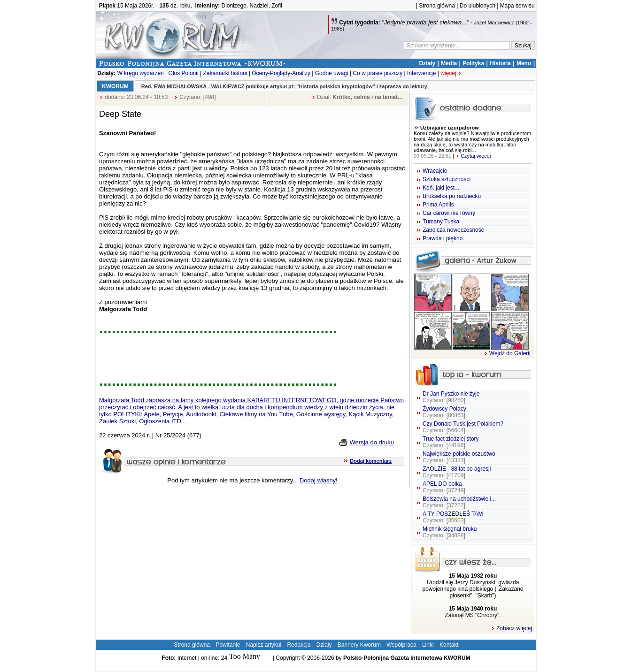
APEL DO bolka (444, 487)
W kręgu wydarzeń (140, 73)
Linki (428, 645)
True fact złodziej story (451, 442)
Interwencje (421, 73)
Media (449, 63)
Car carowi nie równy (449, 213)
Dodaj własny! (319, 480)
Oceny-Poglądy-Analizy (281, 73)
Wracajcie (435, 171)
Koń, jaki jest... (441, 188)
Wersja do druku (372, 442)
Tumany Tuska (441, 221)
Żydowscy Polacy (444, 412)
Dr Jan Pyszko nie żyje (451, 397)
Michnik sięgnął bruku (450, 532)
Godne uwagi (332, 73)
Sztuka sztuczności (447, 179)
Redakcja (299, 645)
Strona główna (437, 6)
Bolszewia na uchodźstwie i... (459, 502)
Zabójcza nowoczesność (453, 230)
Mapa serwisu (517, 6)
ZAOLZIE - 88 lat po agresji (457, 472)
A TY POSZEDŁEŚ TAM (453, 517)
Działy (427, 63)
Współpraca (401, 645)
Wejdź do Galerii (507, 353)
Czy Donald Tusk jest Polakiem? (463, 427)
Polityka (473, 63)
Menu (524, 63)
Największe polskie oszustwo (459, 457)
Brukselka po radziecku (452, 196)
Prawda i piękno (443, 238)
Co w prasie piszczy (378, 73)
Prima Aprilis (438, 205)
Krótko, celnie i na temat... (367, 97)
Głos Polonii (184, 73)
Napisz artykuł (264, 645)
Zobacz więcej (512, 628)
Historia (500, 63)
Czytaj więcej (473, 156)
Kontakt (449, 645)
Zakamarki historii (225, 73)
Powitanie (228, 645)
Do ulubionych (478, 6)
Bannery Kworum (359, 645)
